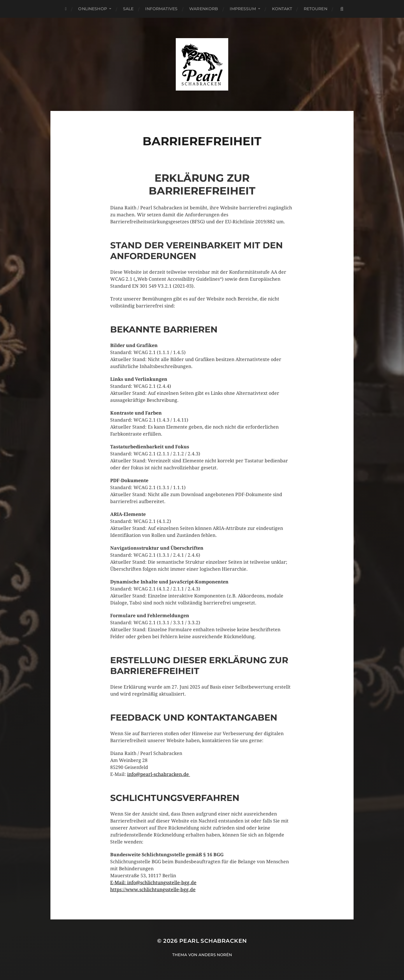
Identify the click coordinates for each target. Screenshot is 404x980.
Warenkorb (204, 9)
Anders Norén (215, 955)
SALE (128, 9)
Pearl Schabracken (213, 941)
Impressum (243, 9)
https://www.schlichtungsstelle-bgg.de (153, 890)
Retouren (316, 9)
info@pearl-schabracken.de (159, 774)
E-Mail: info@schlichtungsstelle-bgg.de (153, 883)
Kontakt (282, 9)
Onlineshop (92, 9)
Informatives (161, 9)
